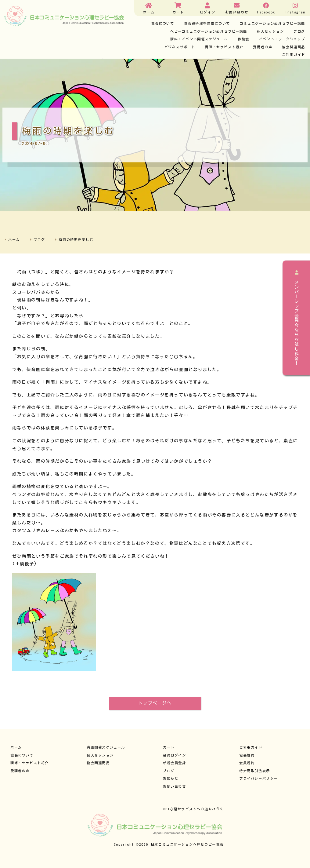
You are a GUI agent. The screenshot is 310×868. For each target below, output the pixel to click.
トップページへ (155, 703)
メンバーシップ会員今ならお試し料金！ (297, 318)
